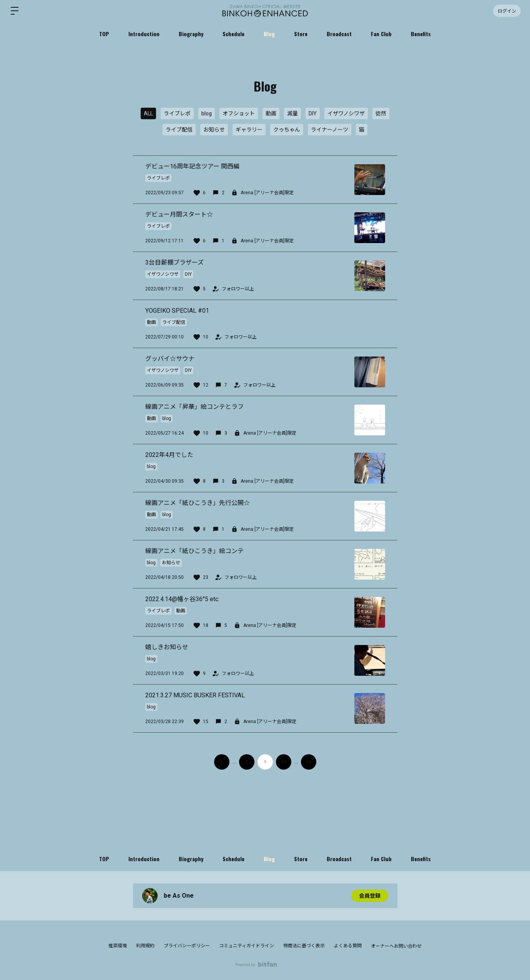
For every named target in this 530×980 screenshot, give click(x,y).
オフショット (239, 113)
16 (309, 762)
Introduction (144, 34)
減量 (292, 113)
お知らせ (214, 130)
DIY (313, 113)
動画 (271, 113)
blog (207, 113)
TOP (104, 34)
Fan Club (381, 34)
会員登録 (370, 896)
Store (301, 34)
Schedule (233, 34)
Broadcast (339, 34)
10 (284, 762)
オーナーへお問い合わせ (396, 946)
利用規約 (145, 946)
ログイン (507, 11)
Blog (269, 34)
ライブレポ (177, 113)
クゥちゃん (287, 130)
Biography (191, 34)
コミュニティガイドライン (247, 946)
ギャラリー (249, 130)
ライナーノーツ (330, 130)
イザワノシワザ (346, 113)
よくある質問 (348, 946)
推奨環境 (118, 946)
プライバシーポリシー (187, 946)
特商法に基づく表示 (304, 946)
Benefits (421, 34)
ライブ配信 (179, 130)
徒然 (381, 113)
